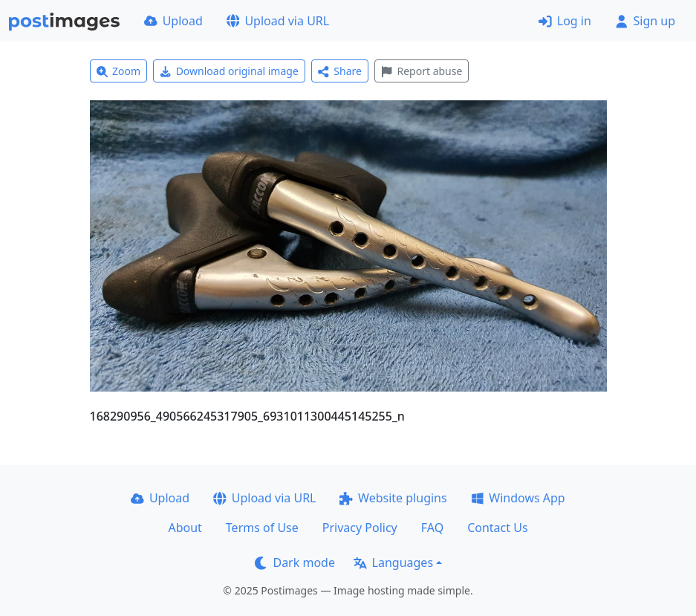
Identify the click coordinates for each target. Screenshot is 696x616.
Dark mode (295, 562)
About (185, 528)
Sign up (645, 21)
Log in (565, 21)
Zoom (119, 71)
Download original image (229, 71)
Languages (393, 562)
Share (340, 71)
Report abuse (422, 71)
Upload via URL (278, 21)
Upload (173, 21)
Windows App (518, 498)
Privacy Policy (360, 528)
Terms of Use (262, 528)
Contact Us (497, 528)
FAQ (432, 528)
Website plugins (393, 498)
